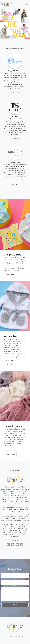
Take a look (15, 138)
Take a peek (15, 93)
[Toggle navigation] (27, 4)
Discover (15, 184)
